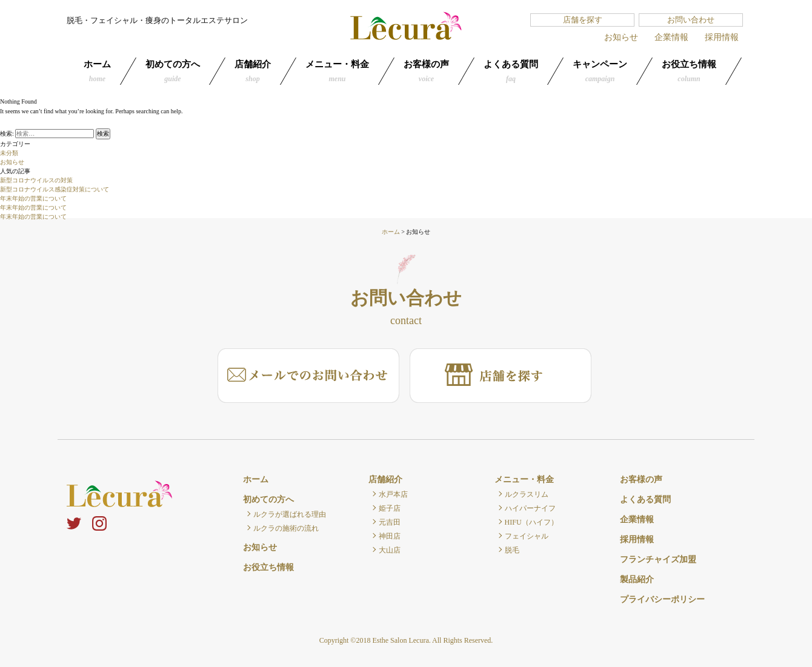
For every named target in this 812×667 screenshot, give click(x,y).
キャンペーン (600, 71)
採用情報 (722, 37)
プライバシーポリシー (662, 599)
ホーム (97, 71)
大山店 (390, 550)
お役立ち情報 (689, 71)
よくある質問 (511, 71)
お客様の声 (426, 71)
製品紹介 (637, 579)
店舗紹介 (253, 71)
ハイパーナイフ (530, 508)
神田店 (390, 536)
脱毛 (512, 550)
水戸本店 (393, 494)
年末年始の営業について (33, 198)
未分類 (9, 153)
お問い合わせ (691, 20)
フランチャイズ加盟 (658, 559)
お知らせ (621, 37)
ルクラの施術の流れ (286, 528)
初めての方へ (173, 71)
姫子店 (390, 508)
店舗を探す (583, 20)
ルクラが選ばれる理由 (290, 514)
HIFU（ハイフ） (531, 522)
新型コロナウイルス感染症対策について (55, 189)
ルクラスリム (527, 494)
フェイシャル (527, 536)
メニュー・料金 (337, 71)
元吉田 (390, 522)
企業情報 (671, 37)
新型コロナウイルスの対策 (36, 180)
